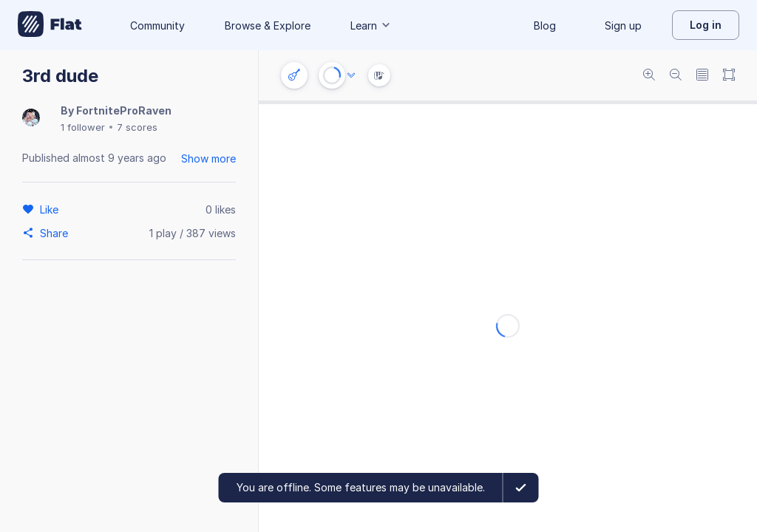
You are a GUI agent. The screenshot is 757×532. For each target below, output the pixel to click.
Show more (208, 158)
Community (157, 25)
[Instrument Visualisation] (379, 75)
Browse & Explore (268, 25)
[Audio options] (351, 75)
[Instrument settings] (294, 75)
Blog (545, 25)
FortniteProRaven (124, 110)
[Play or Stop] (332, 75)
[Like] (51, 209)
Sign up (623, 25)
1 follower (83, 127)
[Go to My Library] (50, 25)
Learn (371, 25)
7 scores (137, 127)
